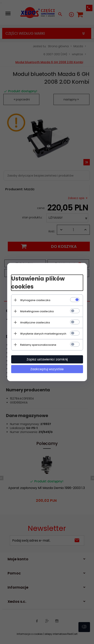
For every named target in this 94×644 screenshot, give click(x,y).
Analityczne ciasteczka (35, 322)
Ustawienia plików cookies (38, 283)
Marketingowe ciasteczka (37, 311)
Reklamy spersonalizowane (38, 345)
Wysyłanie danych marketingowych (43, 333)
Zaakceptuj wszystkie (47, 369)
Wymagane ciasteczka (35, 300)
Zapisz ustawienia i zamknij (47, 359)
